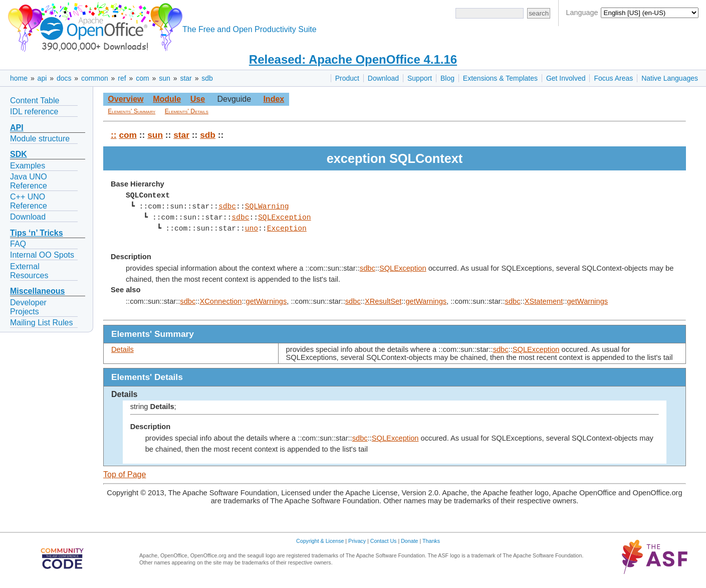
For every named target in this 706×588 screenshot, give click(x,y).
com (142, 78)
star (186, 78)
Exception (286, 229)
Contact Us (384, 541)
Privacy (357, 541)
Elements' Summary (132, 111)
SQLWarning (267, 207)
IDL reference (34, 112)
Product (347, 78)
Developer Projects (28, 307)
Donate (409, 541)
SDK (19, 154)
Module (167, 99)
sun (165, 78)
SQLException (285, 218)
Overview (126, 99)
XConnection (220, 301)
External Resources (29, 271)
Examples (28, 166)
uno (251, 229)
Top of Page (125, 474)
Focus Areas (613, 78)
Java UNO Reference (29, 181)
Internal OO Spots (42, 255)
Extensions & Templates (500, 78)
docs (64, 78)
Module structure (40, 139)
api (42, 78)
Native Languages (670, 78)
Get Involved (566, 78)
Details (123, 349)
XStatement (544, 301)
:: (114, 135)
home (19, 78)
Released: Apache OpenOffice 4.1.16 (353, 59)
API (17, 128)
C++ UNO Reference (29, 201)
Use (198, 99)
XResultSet (383, 301)
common (95, 78)
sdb (207, 78)
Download (383, 78)
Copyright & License (320, 541)
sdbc (227, 207)
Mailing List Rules (41, 323)
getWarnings (267, 301)
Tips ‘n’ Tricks (37, 233)
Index (274, 99)
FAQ (18, 244)
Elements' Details (187, 111)
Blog (447, 78)
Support (420, 78)
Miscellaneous (37, 291)
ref (122, 78)
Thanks (431, 541)
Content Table (35, 101)
